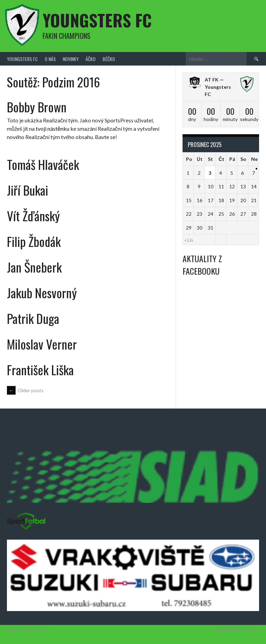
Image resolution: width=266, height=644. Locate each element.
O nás (50, 59)
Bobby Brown (37, 107)
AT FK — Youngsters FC (218, 87)
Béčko (109, 59)
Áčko (91, 59)
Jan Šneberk (34, 267)
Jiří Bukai (28, 190)
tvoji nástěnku (52, 128)
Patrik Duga (33, 318)
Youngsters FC (97, 20)
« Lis (189, 240)
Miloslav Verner (42, 344)
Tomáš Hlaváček (43, 164)
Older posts (25, 390)
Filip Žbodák (34, 241)
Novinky (71, 59)
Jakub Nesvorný (42, 293)
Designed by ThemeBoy (238, 629)
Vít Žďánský (33, 216)
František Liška (40, 370)
